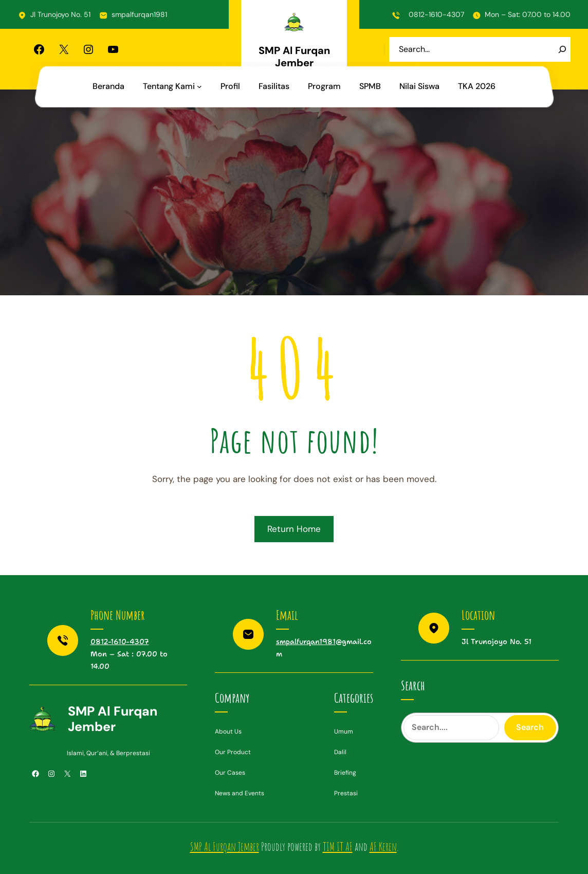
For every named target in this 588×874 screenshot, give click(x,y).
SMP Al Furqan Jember (294, 57)
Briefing (345, 773)
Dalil (340, 752)
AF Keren (383, 846)
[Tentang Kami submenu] (199, 86)
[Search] (562, 49)
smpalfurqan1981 (139, 14)
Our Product (233, 752)
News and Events (240, 793)
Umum (344, 732)
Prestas (345, 793)
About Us (228, 732)
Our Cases (230, 773)
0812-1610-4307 (436, 14)
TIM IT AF (338, 846)
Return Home (294, 529)
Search (530, 727)
